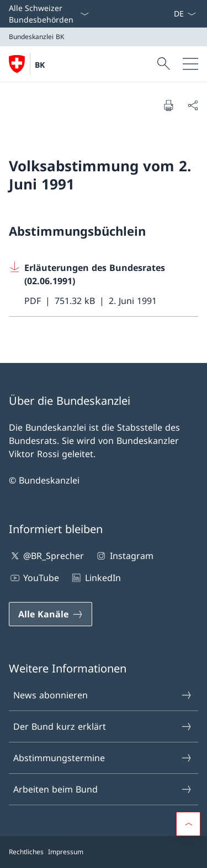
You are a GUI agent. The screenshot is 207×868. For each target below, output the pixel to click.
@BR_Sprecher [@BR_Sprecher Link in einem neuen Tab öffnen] (46, 556)
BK (40, 65)
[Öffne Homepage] (27, 64)
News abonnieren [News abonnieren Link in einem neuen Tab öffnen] (103, 695)
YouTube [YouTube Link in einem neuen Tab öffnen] (34, 578)
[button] (188, 824)
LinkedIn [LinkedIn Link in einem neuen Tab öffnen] (95, 578)
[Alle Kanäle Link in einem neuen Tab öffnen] (51, 614)
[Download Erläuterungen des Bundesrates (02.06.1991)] (104, 284)
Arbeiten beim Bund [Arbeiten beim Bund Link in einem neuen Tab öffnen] (103, 789)
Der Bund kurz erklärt (103, 726)
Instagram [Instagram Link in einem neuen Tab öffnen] (124, 556)
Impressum (66, 852)
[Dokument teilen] (193, 105)
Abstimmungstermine (103, 758)
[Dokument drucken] (168, 105)
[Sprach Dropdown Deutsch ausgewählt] (185, 14)
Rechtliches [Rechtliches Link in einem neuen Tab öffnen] (26, 852)
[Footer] (104, 852)
